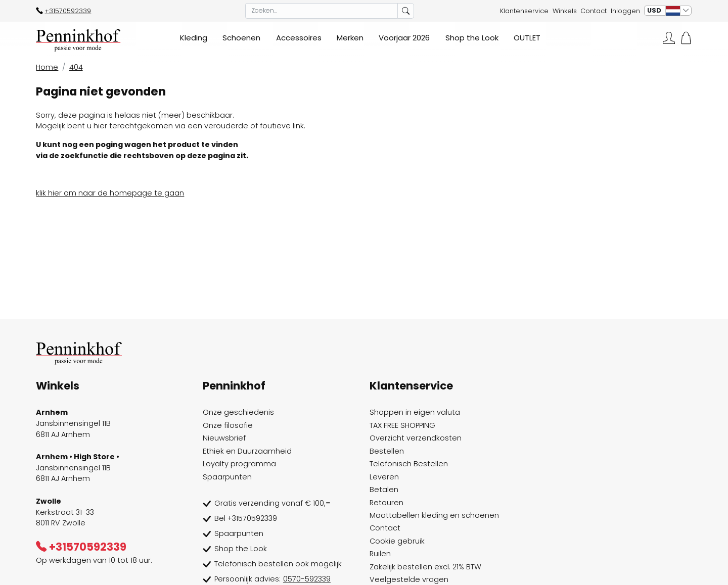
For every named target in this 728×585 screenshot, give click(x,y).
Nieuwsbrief (224, 438)
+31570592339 (63, 11)
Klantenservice (524, 11)
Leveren (384, 477)
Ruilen (380, 554)
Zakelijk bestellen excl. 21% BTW (425, 567)
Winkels (565, 11)
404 (76, 67)
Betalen (384, 490)
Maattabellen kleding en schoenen (434, 515)
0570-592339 (307, 579)
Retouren (386, 503)
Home (47, 67)
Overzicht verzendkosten (416, 438)
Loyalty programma (239, 464)
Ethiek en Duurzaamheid (247, 451)
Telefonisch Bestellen (409, 464)
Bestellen (387, 451)
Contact (594, 11)
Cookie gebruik (397, 541)
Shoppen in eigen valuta (415, 412)
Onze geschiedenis (238, 412)
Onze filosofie (228, 425)
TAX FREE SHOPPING (402, 425)
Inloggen (625, 11)
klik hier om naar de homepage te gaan (110, 193)
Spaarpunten (227, 477)
